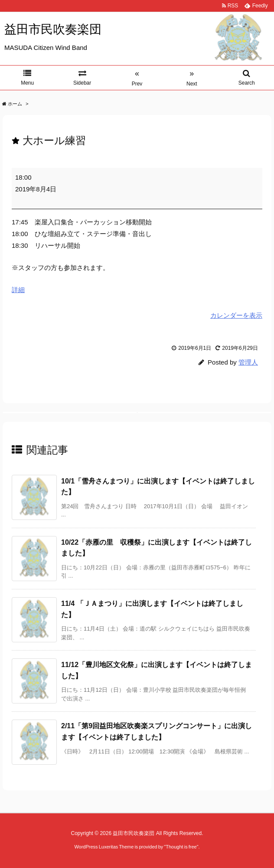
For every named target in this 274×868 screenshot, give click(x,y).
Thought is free (181, 847)
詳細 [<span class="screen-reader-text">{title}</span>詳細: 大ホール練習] (18, 290)
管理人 (248, 362)
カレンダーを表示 (236, 315)
